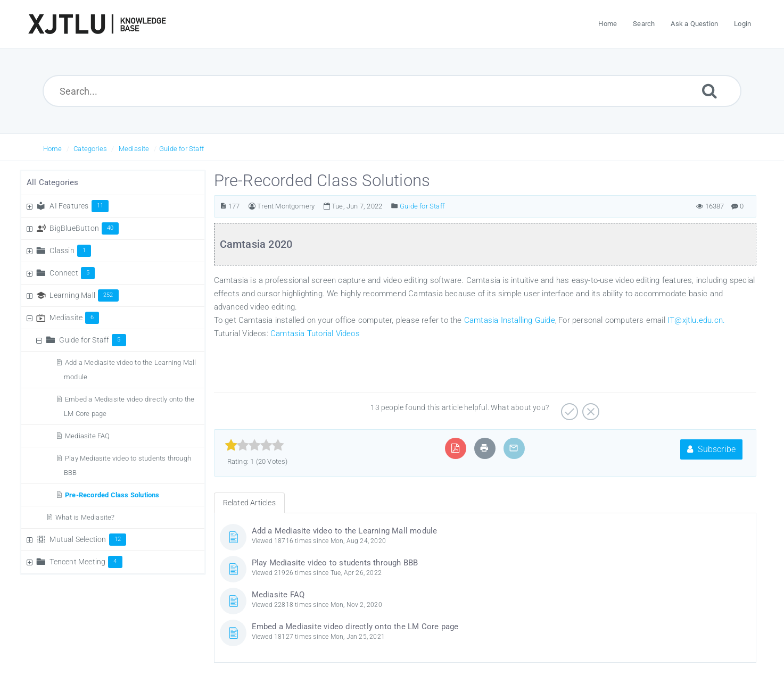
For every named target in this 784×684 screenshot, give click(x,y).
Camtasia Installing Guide (510, 320)
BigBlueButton (84, 228)
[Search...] (392, 91)
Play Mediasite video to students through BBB (335, 563)
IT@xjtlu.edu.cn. (696, 320)
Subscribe (711, 449)
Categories (90, 149)
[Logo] (97, 24)
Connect (72, 273)
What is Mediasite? (85, 517)
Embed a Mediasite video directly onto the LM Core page (355, 627)
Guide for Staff (181, 149)
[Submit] (709, 91)
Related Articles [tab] (249, 503)
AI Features (79, 206)
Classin (70, 251)
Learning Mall (84, 295)
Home (53, 149)
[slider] (255, 445)
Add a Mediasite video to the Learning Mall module (345, 531)
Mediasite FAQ (88, 436)
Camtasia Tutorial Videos (315, 333)
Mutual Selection (88, 539)
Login (742, 24)
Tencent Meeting (86, 562)
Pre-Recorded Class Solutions (112, 495)
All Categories (53, 182)
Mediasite (134, 149)
